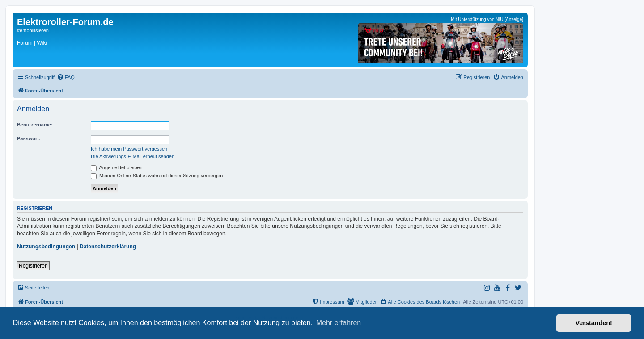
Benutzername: (35, 125)
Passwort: (29, 138)
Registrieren (33, 266)
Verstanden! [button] (594, 323)
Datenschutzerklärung (108, 247)
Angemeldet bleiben (117, 167)
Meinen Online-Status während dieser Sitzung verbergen (157, 176)
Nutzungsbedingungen (46, 247)
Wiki (42, 43)
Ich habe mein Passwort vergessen (129, 149)
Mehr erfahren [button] (339, 323)
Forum (25, 43)
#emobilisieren (33, 30)
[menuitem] (66, 77)
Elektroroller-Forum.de (65, 22)
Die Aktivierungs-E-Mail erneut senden (133, 156)
